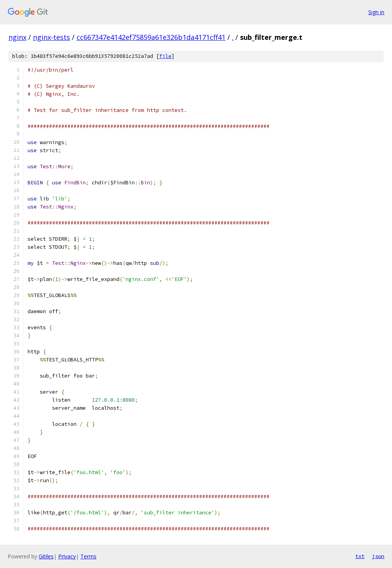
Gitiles (46, 556)
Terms (88, 556)
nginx (17, 37)
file (165, 56)
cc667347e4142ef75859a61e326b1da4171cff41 (151, 37)
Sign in (376, 12)
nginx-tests (51, 37)
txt (360, 556)
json (378, 556)
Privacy (67, 556)
